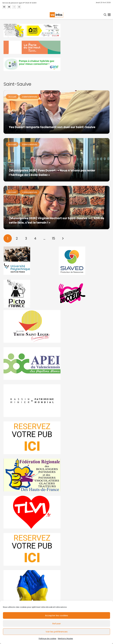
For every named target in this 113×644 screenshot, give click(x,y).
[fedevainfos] (56, 475)
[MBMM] (56, 30)
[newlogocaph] (56, 47)
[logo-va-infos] (56, 15)
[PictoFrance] (29, 293)
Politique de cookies (48, 638)
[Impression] (56, 363)
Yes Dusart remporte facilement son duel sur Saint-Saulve (52, 127)
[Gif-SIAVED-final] (84, 261)
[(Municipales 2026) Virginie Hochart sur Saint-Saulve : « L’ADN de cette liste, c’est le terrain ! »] (56, 207)
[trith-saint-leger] (56, 326)
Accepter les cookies (56, 615)
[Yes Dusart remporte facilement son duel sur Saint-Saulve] (56, 112)
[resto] (84, 293)
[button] (105, 15)
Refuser (57, 624)
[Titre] (4, 7)
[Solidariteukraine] (56, 586)
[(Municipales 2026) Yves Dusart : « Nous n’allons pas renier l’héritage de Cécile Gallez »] (56, 160)
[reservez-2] (56, 438)
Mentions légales (65, 638)
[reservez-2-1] (56, 549)
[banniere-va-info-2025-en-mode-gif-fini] (56, 64)
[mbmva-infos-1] (56, 401)
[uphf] (29, 261)
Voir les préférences (57, 632)
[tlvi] (56, 512)
